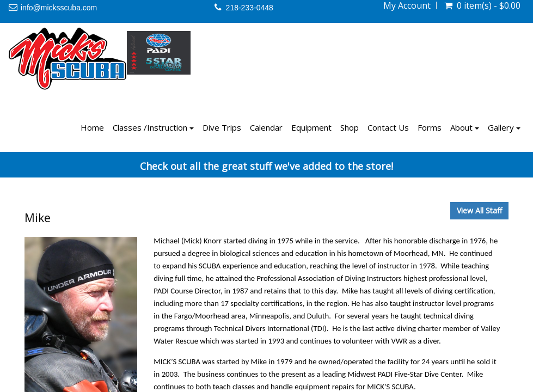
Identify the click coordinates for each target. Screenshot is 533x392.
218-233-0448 (250, 8)
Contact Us (388, 127)
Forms (430, 127)
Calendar (266, 127)
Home (92, 127)
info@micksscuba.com (59, 8)
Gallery (504, 127)
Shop (350, 127)
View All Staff (479, 210)
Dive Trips (222, 127)
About (465, 127)
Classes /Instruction (153, 127)
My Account (407, 5)
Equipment (311, 127)
